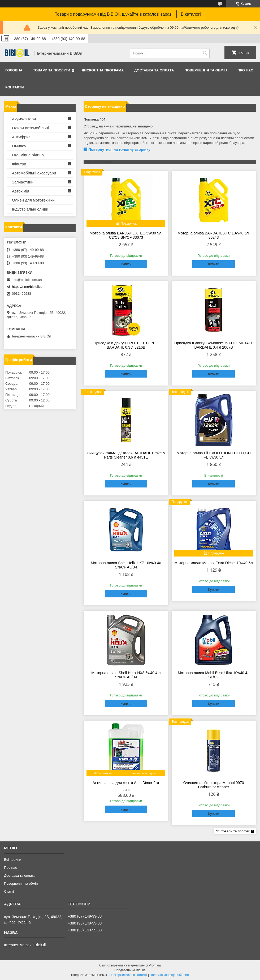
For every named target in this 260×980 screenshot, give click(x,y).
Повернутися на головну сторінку (119, 149)
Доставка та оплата (154, 70)
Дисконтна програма (103, 70)
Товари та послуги (51, 70)
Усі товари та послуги (233, 831)
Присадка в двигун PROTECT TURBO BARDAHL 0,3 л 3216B (126, 345)
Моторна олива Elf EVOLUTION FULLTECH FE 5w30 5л (213, 455)
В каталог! (191, 14)
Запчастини (23, 182)
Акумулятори (24, 119)
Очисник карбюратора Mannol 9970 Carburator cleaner (214, 785)
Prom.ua (155, 965)
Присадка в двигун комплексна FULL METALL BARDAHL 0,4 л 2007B (214, 345)
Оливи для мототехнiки (33, 200)
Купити (126, 264)
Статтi (9, 891)
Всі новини (13, 860)
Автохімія (21, 191)
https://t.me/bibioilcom (29, 287)
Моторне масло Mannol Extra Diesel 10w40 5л (214, 563)
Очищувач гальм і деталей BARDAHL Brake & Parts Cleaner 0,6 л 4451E (126, 455)
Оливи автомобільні (30, 128)
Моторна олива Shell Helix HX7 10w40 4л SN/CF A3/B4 (126, 565)
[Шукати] (205, 53)
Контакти (15, 87)
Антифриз (21, 137)
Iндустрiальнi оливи (30, 209)
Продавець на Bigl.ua (130, 970)
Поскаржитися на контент (128, 975)
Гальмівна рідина (28, 155)
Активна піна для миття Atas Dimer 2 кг (126, 783)
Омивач (19, 146)
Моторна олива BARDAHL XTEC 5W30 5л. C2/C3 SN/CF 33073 (126, 235)
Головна (14, 70)
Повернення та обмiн (206, 70)
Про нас (245, 70)
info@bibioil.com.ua (27, 280)
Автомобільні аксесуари (34, 173)
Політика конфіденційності (170, 975)
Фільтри (19, 164)
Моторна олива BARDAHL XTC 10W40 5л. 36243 (214, 235)
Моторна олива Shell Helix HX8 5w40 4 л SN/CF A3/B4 (126, 675)
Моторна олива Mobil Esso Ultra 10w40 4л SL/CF (214, 675)
